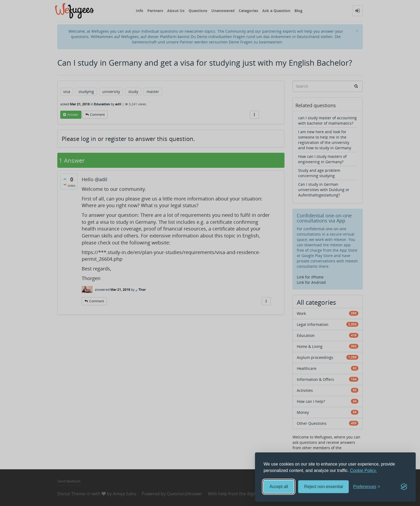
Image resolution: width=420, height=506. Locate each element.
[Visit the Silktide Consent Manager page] (404, 487)
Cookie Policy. (363, 470)
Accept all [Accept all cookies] (279, 487)
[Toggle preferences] (367, 487)
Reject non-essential (323, 487)
